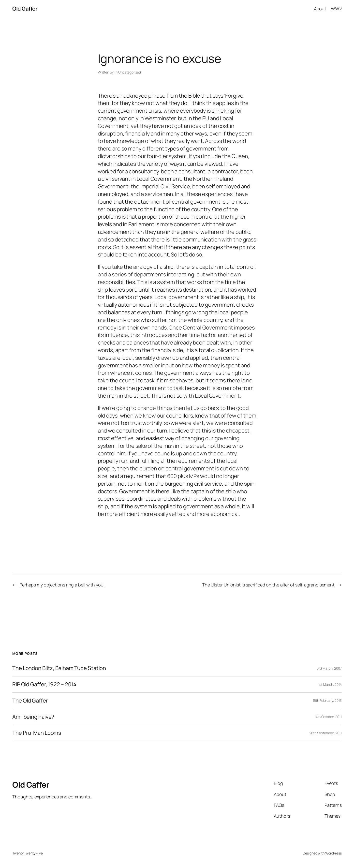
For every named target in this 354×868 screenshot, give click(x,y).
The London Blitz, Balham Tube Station (59, 668)
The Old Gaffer (30, 701)
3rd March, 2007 (329, 668)
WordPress (333, 853)
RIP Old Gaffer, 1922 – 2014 (44, 684)
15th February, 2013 (327, 700)
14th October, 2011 (328, 717)
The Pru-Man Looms (37, 733)
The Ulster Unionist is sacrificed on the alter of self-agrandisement (268, 585)
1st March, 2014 (330, 684)
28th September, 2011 (325, 733)
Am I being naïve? (33, 717)
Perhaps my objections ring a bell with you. (62, 585)
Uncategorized (130, 72)
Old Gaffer (25, 9)
